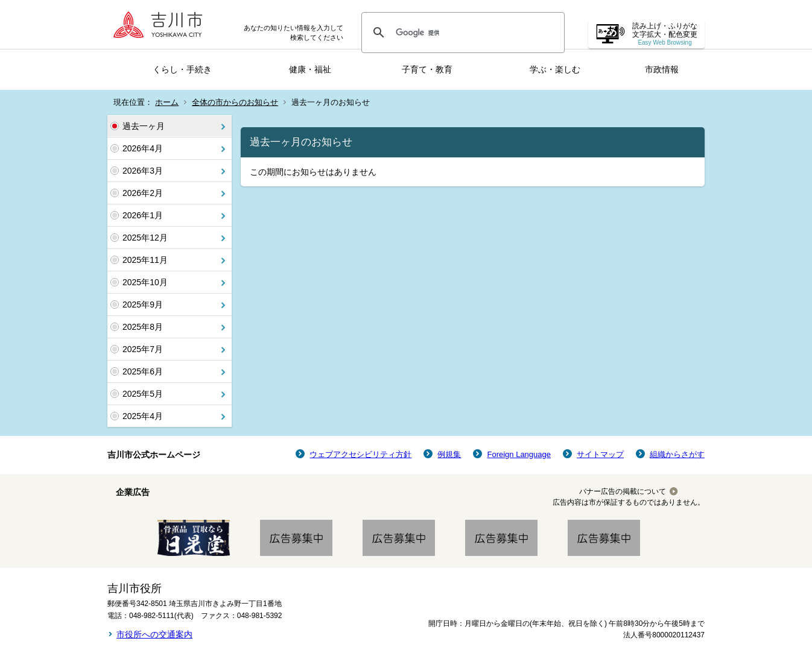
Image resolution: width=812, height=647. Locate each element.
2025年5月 (143, 394)
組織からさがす (677, 454)
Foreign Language (519, 454)
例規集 (449, 454)
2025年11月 (145, 260)
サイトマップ (600, 454)
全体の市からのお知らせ (235, 102)
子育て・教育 (427, 69)
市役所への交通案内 (154, 634)
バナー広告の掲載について (623, 491)
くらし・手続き (182, 69)
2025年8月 (143, 327)
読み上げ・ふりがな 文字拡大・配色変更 (665, 34)
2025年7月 (143, 349)
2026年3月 (143, 171)
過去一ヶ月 (144, 126)
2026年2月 (143, 193)
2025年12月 (145, 238)
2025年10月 (145, 282)
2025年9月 (143, 305)
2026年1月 (143, 215)
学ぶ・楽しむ (555, 69)
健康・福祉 (310, 69)
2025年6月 (143, 371)
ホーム (167, 102)
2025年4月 (143, 416)
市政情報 (662, 69)
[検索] (461, 33)
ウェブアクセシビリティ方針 (360, 454)
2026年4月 (143, 148)
